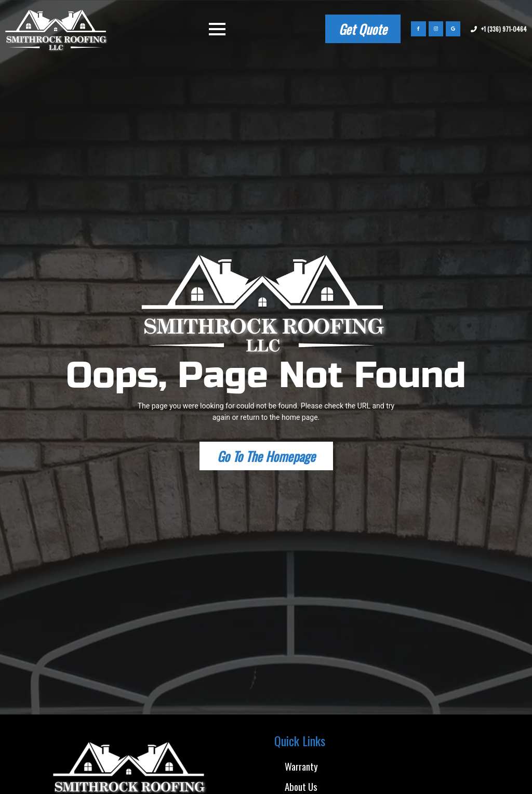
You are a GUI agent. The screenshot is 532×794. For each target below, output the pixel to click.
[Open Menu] (217, 29)
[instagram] (436, 29)
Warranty (301, 766)
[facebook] (418, 29)
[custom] (453, 29)
